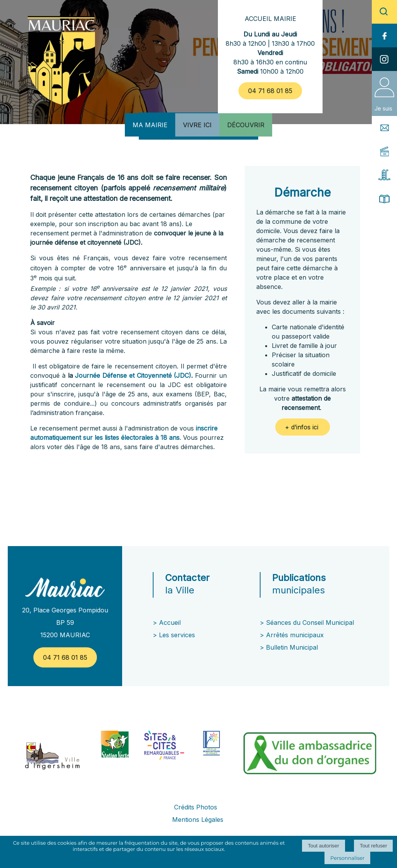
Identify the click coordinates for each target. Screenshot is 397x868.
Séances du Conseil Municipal (310, 622)
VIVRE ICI (197, 125)
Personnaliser (347, 858)
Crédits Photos (196, 807)
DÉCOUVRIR (246, 125)
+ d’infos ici (303, 427)
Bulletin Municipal (292, 647)
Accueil (170, 622)
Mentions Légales (198, 820)
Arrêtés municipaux (295, 635)
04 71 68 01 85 (270, 91)
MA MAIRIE (150, 125)
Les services (178, 635)
